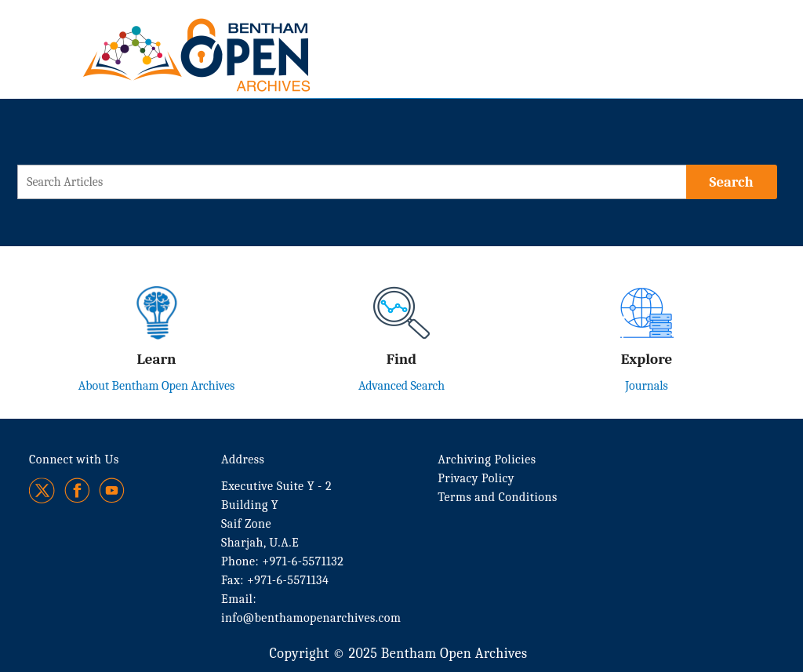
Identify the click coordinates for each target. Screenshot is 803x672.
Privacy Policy (476, 478)
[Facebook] (77, 490)
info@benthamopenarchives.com (311, 618)
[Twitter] (43, 490)
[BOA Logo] (242, 38)
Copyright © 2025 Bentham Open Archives (398, 654)
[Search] (732, 182)
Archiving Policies (487, 460)
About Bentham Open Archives (157, 386)
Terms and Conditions (497, 497)
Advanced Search (401, 386)
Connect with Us (74, 460)
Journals (647, 386)
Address (243, 460)
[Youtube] (112, 490)
